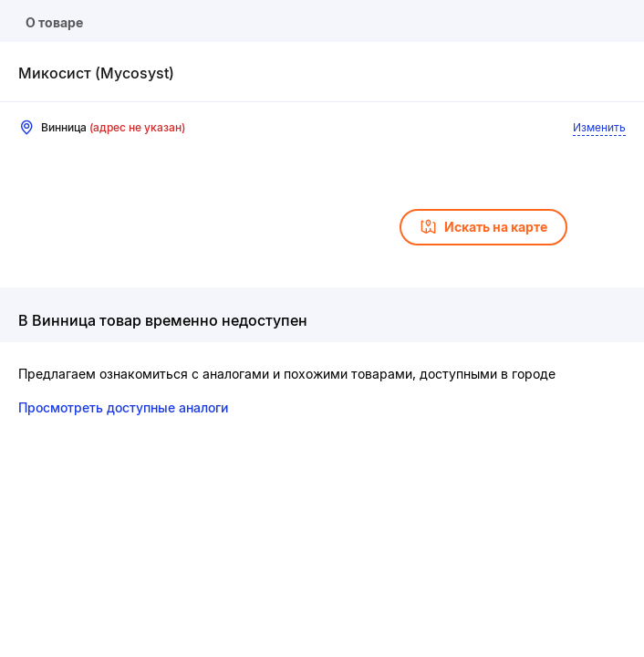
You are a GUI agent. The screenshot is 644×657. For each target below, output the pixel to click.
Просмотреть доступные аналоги (123, 407)
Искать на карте (483, 227)
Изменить (599, 127)
